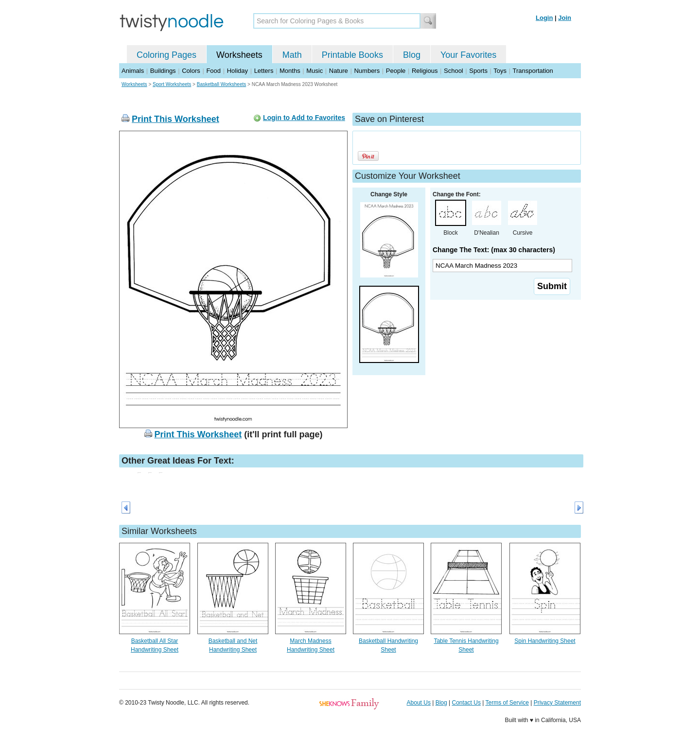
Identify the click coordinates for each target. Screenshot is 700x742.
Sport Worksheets (172, 84)
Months (290, 71)
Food (213, 71)
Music (315, 71)
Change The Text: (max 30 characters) (494, 250)
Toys (500, 71)
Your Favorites (468, 55)
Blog (412, 55)
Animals (133, 71)
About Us (419, 703)
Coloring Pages (166, 55)
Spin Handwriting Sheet (545, 641)
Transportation (533, 71)
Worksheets (239, 55)
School (454, 71)
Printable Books (352, 55)
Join (565, 18)
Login (544, 18)
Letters (264, 71)
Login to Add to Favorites (304, 118)
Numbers (367, 71)
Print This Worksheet (175, 119)
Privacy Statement (557, 703)
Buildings (163, 71)
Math (292, 55)
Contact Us (466, 703)
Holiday (237, 71)
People (396, 71)
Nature (339, 71)
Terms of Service (507, 703)
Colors (191, 71)
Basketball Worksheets (222, 84)
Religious (425, 71)
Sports (478, 71)
